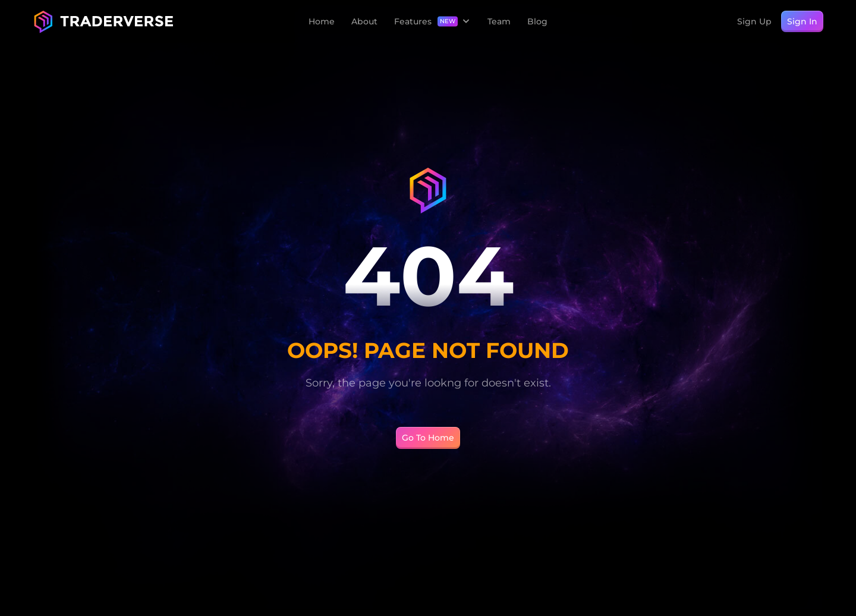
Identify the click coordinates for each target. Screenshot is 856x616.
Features (413, 22)
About (364, 21)
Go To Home (428, 438)
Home (322, 21)
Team (499, 21)
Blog (537, 21)
